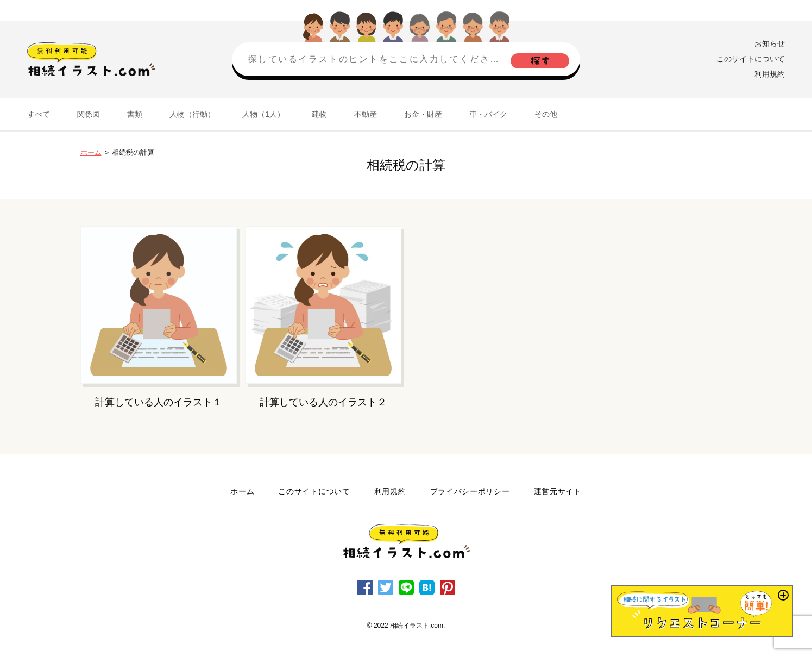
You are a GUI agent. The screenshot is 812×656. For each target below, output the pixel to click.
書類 (135, 114)
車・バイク (488, 114)
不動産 (366, 114)
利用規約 (770, 74)
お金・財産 (423, 114)
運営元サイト (558, 491)
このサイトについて (751, 59)
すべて (39, 114)
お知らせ (770, 43)
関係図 (89, 114)
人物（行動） (192, 114)
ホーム (91, 152)
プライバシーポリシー (470, 491)
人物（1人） (263, 114)
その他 (546, 114)
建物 (319, 114)
